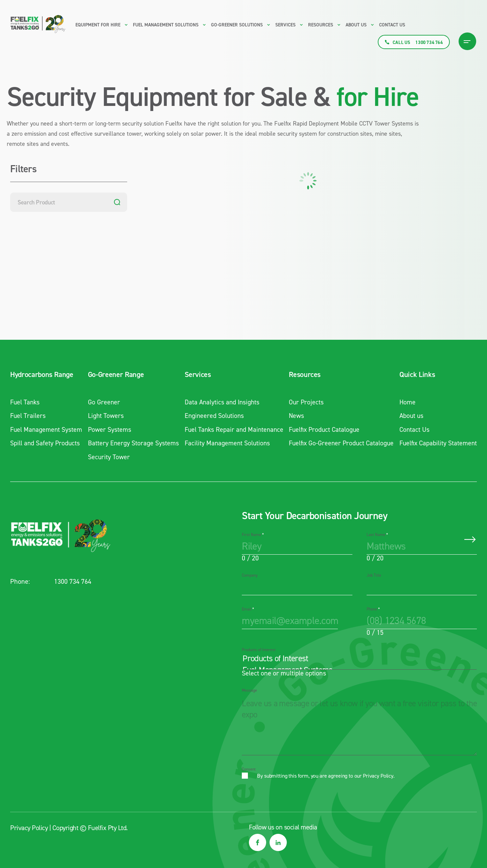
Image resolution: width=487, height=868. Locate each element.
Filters (23, 170)
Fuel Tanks (26, 402)
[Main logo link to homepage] (38, 24)
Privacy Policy (378, 775)
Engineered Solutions (212, 416)
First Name (253, 534)
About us (356, 25)
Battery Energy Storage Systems (133, 443)
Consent (249, 769)
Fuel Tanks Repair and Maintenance (233, 429)
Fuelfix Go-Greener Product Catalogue (341, 443)
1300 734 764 (73, 581)
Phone (373, 608)
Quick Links (415, 375)
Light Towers (105, 416)
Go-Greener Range (115, 375)
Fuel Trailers (28, 416)
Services (195, 375)
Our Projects (305, 402)
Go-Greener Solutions (237, 25)
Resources (303, 375)
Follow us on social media (283, 826)
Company (250, 575)
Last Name (377, 534)
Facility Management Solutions (225, 443)
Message (249, 690)
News (295, 416)
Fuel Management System (47, 429)
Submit (470, 539)
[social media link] (258, 842)
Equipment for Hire (98, 25)
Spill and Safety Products (45, 443)
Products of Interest (259, 649)
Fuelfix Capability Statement (437, 443)
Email (248, 608)
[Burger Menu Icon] (467, 41)
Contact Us (392, 25)
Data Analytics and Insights (220, 402)
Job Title (374, 575)
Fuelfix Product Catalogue (323, 429)
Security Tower (108, 456)
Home (406, 402)
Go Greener (103, 402)
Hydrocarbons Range (42, 375)
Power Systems (109, 429)
